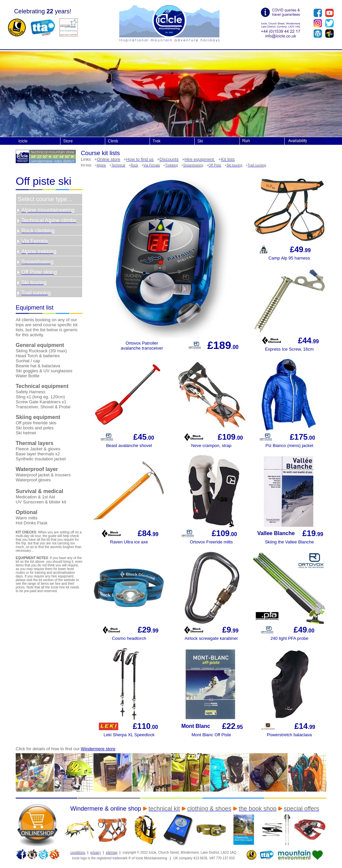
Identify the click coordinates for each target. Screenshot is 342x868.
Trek (157, 141)
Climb (113, 141)
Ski (200, 141)
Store (68, 141)
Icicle (23, 141)
